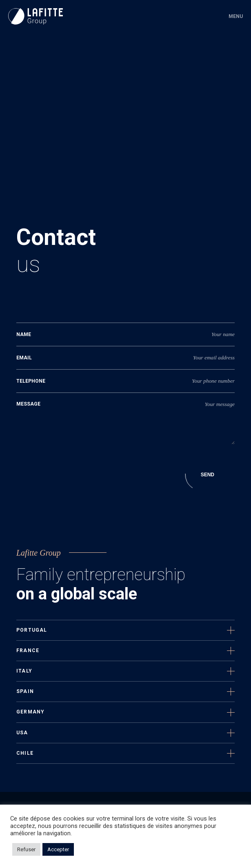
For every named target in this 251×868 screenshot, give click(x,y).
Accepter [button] (58, 849)
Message (28, 404)
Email (24, 358)
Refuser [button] (26, 849)
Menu (236, 16)
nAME (24, 334)
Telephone (31, 381)
